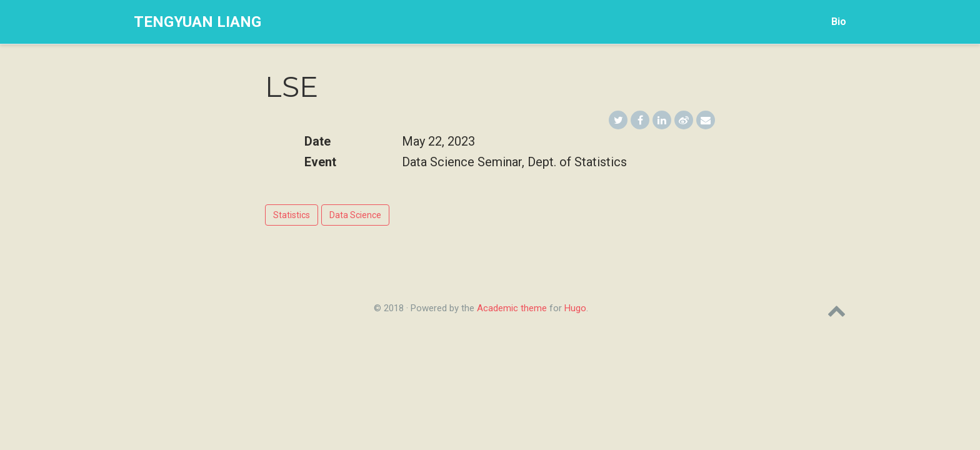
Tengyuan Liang (197, 22)
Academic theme (512, 308)
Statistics (292, 215)
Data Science (355, 215)
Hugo (575, 308)
